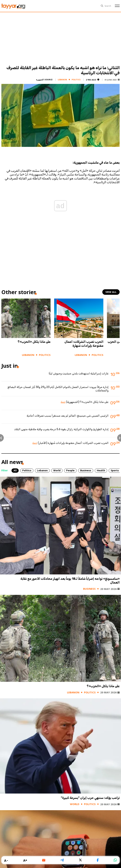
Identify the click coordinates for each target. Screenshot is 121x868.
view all (111, 292)
